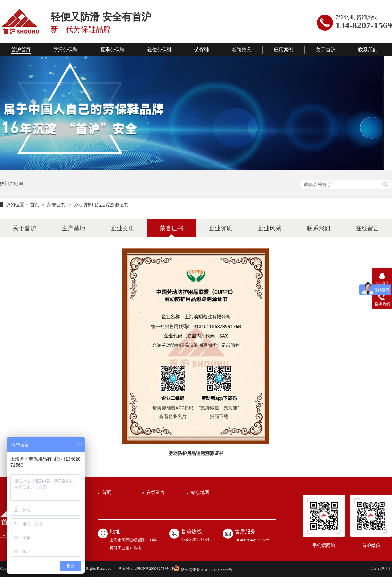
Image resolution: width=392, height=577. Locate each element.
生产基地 (73, 228)
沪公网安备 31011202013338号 (203, 570)
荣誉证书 (57, 205)
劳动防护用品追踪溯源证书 (101, 205)
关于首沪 (326, 50)
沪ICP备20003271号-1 (153, 569)
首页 (35, 205)
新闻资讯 (241, 50)
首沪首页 (21, 50)
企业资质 (220, 228)
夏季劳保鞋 (113, 50)
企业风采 (269, 228)
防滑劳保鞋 (65, 50)
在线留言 (367, 228)
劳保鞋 (202, 50)
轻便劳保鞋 (160, 50)
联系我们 (368, 50)
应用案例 (284, 50)
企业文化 (122, 228)
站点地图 (200, 493)
